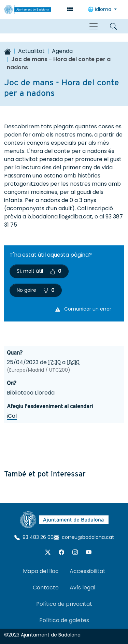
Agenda (62, 51)
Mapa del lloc (41, 571)
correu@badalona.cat (84, 537)
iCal (12, 416)
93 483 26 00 (34, 537)
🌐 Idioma (100, 9)
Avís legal (82, 588)
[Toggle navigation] (94, 26)
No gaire (36, 290)
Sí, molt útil (39, 271)
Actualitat (31, 51)
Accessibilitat (88, 571)
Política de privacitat (64, 604)
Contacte (46, 588)
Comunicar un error (83, 309)
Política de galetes (64, 620)
